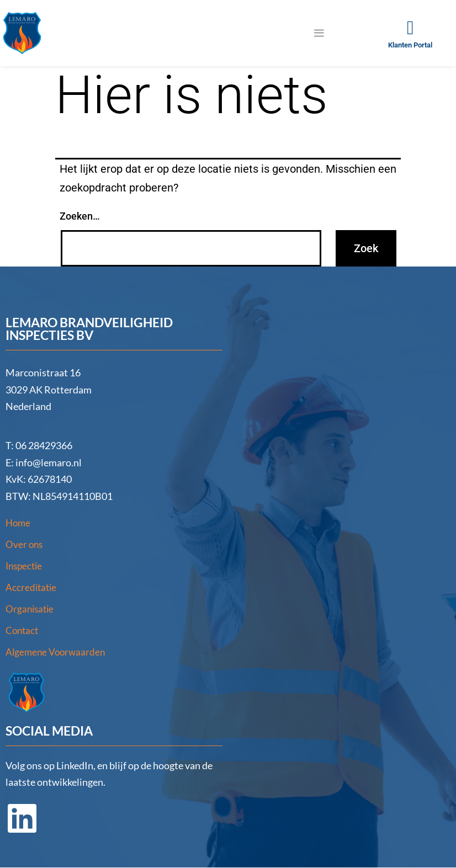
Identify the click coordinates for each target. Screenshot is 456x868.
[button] (319, 33)
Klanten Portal (410, 45)
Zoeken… (80, 216)
